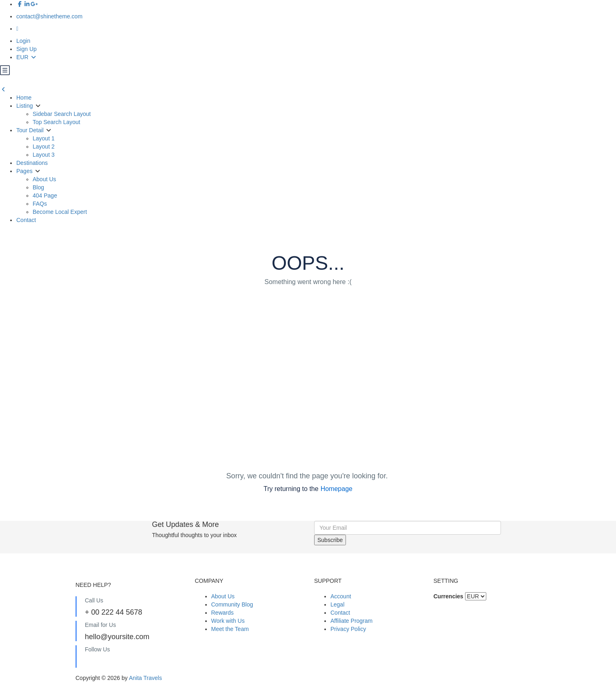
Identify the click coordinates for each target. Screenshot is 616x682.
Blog (38, 187)
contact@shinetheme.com (49, 16)
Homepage (337, 489)
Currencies (449, 596)
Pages (24, 171)
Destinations (32, 163)
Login (23, 41)
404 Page (45, 195)
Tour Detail (30, 130)
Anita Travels (145, 678)
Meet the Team (230, 629)
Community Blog (232, 604)
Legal (337, 604)
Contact (26, 220)
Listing (24, 106)
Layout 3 (44, 155)
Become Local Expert (60, 212)
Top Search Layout (57, 122)
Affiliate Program (351, 621)
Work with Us (228, 621)
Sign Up (27, 49)
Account (341, 596)
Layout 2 (44, 147)
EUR (27, 57)
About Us (44, 179)
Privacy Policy (348, 629)
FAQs (40, 204)
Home (24, 98)
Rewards (223, 613)
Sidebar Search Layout (62, 114)
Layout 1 (44, 138)
